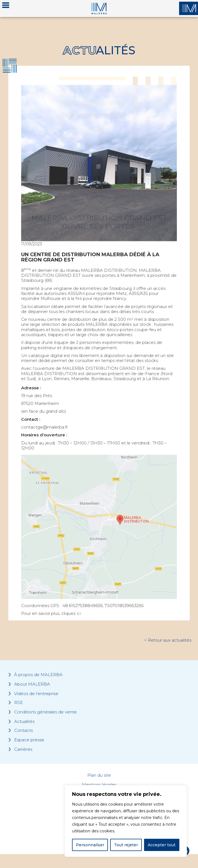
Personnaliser (90, 845)
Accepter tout (162, 845)
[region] (126, 821)
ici (79, 613)
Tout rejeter (126, 845)
